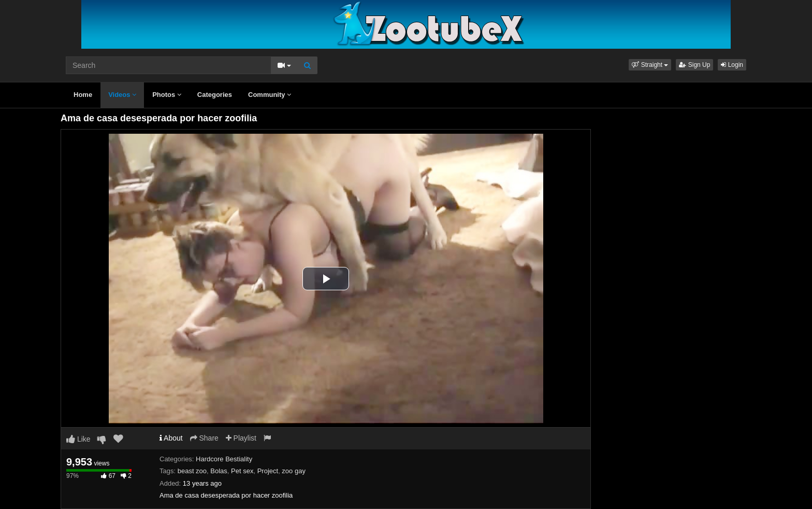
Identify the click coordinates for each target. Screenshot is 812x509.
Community (270, 95)
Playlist (241, 438)
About (171, 438)
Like (78, 439)
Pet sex (242, 471)
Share (204, 438)
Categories (215, 95)
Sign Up (694, 65)
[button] (650, 65)
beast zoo (192, 471)
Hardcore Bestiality (224, 459)
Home (83, 95)
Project (268, 471)
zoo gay (294, 471)
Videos (122, 95)
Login (732, 65)
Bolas (219, 471)
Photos (167, 95)
